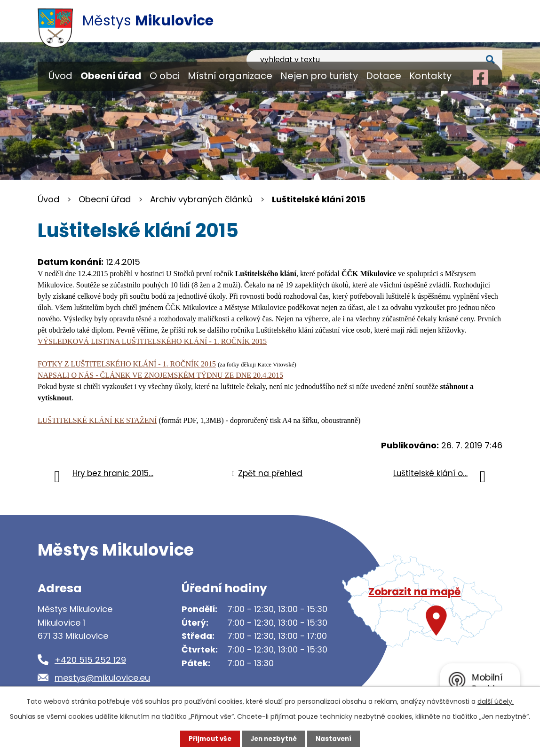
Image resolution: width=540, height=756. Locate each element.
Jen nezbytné (274, 739)
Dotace (384, 76)
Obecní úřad (111, 76)
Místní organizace (230, 76)
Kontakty (430, 76)
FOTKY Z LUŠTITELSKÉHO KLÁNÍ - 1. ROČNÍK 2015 (127, 364)
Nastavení (336, 739)
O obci (165, 76)
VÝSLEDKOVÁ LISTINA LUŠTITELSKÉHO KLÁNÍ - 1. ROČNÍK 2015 (152, 341)
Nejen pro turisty (319, 76)
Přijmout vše (208, 739)
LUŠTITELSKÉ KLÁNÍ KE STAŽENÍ (97, 420)
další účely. (496, 701)
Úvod (60, 76)
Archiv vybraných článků (201, 199)
